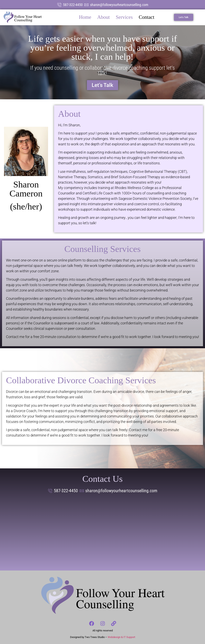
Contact (147, 17)
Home (85, 17)
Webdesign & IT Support (121, 637)
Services (124, 17)
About (104, 17)
